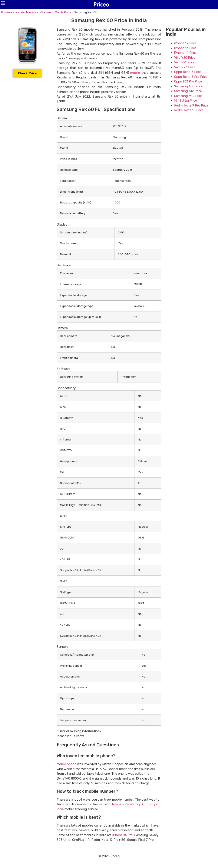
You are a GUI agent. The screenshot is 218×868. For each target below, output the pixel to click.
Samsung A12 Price (188, 91)
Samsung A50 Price (188, 86)
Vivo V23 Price (185, 67)
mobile (135, 73)
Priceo (5, 12)
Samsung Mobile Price (56, 12)
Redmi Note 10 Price (189, 110)
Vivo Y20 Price (185, 58)
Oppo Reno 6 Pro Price (191, 77)
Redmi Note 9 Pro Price (191, 105)
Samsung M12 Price (188, 96)
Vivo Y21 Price (184, 62)
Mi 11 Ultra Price (186, 101)
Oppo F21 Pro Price (188, 81)
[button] (3, 3)
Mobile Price (30, 12)
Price (16, 12)
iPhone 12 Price (185, 43)
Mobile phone (66, 764)
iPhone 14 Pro (123, 835)
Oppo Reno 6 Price (188, 72)
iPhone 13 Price (185, 48)
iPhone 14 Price (185, 53)
